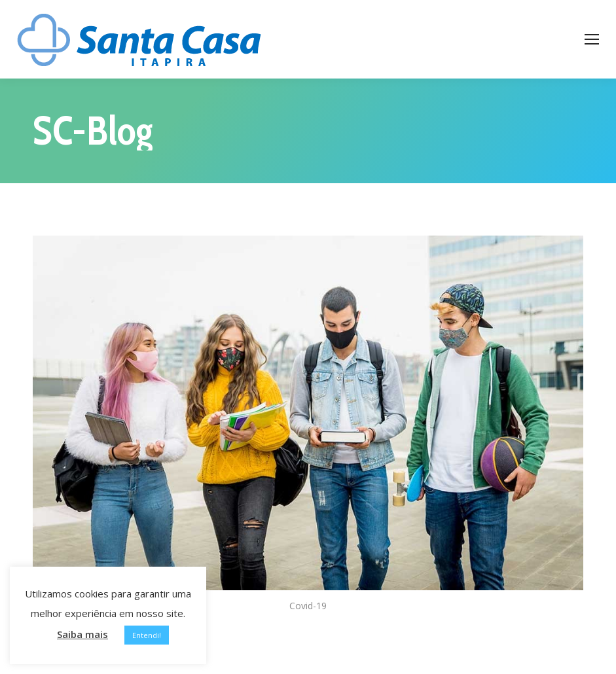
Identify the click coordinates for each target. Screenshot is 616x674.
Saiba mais (82, 634)
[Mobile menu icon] (592, 39)
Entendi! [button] (147, 635)
